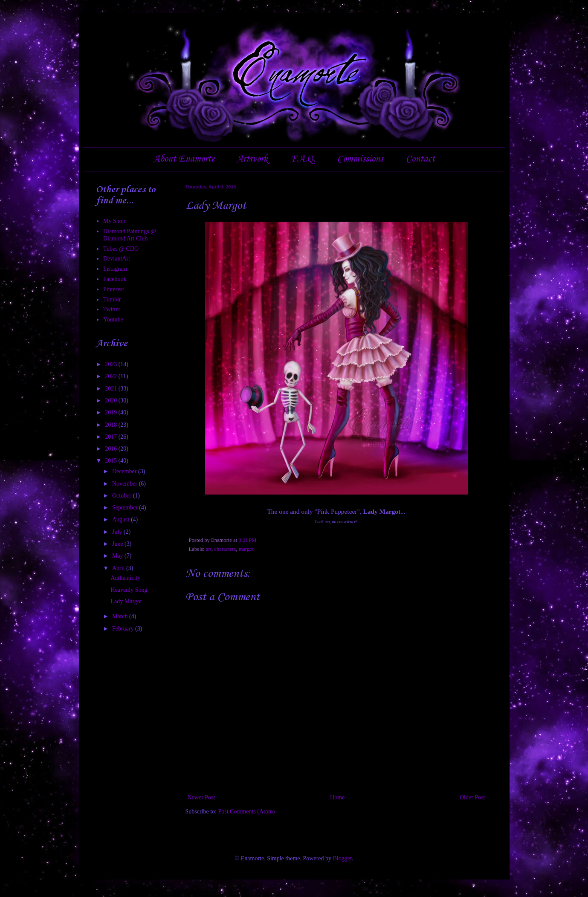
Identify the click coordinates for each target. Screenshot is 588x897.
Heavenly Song (129, 590)
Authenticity (125, 578)
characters (225, 549)
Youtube (113, 320)
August (122, 519)
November (126, 484)
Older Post (472, 797)
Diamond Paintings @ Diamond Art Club (130, 235)
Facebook (115, 279)
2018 (112, 425)
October (123, 496)
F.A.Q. (303, 159)
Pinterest (114, 289)
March (121, 616)
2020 (112, 401)
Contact (420, 159)
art (209, 549)
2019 (112, 412)
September (126, 508)
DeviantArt (117, 259)
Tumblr (112, 299)
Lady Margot (126, 601)
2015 (112, 461)
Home (337, 797)
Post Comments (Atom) (247, 812)
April (119, 568)
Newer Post (201, 797)
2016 (112, 449)
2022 (112, 376)
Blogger (342, 858)
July (118, 532)
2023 (112, 364)
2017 (112, 437)
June (118, 544)
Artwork (252, 159)
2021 (112, 389)
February (124, 629)
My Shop (114, 221)
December (125, 471)
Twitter (112, 309)
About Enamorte (184, 159)
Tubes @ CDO (121, 249)
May (118, 556)
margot (246, 549)
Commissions (360, 159)
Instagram (115, 269)
